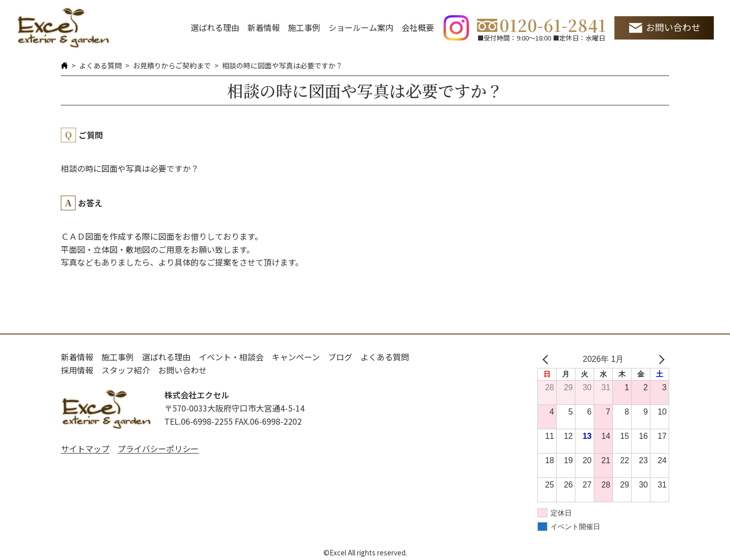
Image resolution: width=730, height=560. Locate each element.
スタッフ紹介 (126, 370)
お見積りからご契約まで (172, 65)
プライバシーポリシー (158, 449)
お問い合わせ (673, 27)
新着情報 (264, 27)
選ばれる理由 (215, 27)
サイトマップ (85, 449)
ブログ (340, 357)
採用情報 (77, 370)
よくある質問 (100, 65)
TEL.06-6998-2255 (198, 421)
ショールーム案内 (361, 27)
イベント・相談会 (231, 357)
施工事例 (304, 27)
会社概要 (418, 27)
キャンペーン (296, 357)
